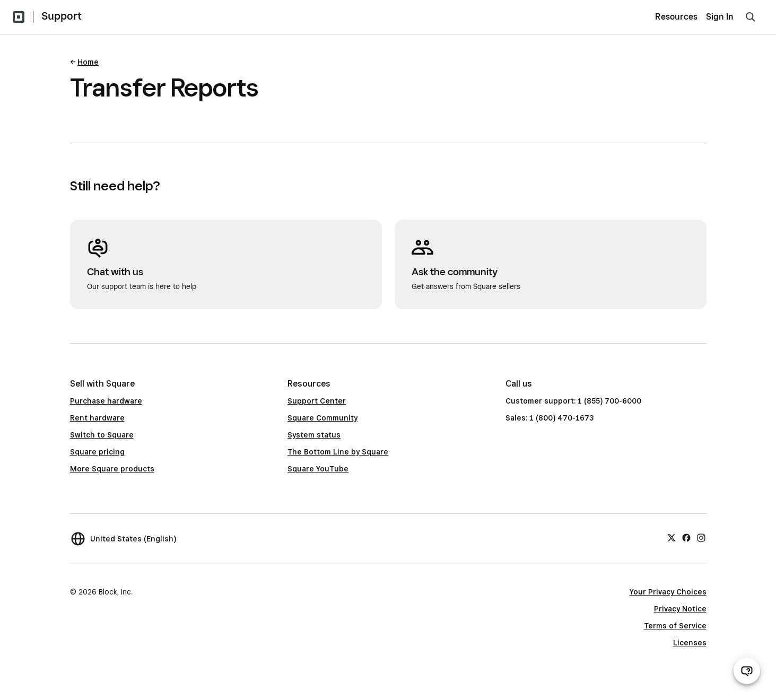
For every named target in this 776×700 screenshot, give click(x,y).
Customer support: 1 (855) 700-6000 (573, 401)
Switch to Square (102, 435)
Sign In (720, 17)
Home (88, 62)
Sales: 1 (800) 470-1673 (550, 418)
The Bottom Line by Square (338, 452)
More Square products (112, 469)
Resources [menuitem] (676, 17)
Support (62, 16)
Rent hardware (97, 418)
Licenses (690, 643)
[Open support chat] (747, 671)
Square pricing (97, 452)
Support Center (317, 401)
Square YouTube (318, 469)
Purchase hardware (106, 401)
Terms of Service (675, 626)
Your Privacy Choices (668, 592)
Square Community (322, 418)
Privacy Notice (680, 609)
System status (314, 435)
